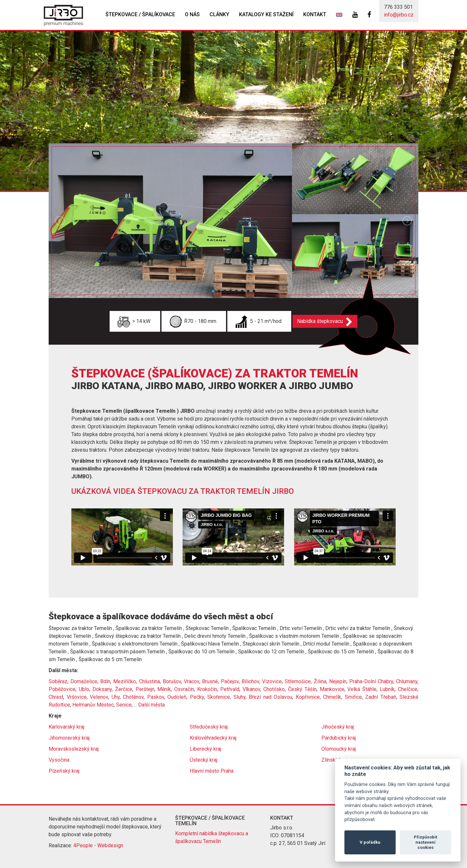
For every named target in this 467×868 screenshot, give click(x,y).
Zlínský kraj (334, 760)
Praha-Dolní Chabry (371, 681)
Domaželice (84, 681)
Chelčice (408, 689)
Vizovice (272, 681)
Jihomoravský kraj (69, 738)
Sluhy (239, 697)
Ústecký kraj (204, 760)
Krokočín (207, 689)
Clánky (219, 14)
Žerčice (124, 689)
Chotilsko (274, 689)
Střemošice (298, 681)
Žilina (320, 681)
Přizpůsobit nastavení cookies (425, 842)
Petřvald (230, 689)
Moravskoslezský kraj (74, 749)
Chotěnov (133, 697)
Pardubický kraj (339, 738)
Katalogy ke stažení (266, 14)
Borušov (172, 681)
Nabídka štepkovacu (322, 321)
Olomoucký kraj (339, 749)
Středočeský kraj (209, 727)
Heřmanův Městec (93, 705)
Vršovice (77, 697)
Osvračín (184, 689)
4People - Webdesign (98, 845)
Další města (151, 705)
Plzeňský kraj (64, 771)
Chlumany (407, 681)
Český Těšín (302, 689)
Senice (124, 705)
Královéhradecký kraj (213, 738)
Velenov (99, 697)
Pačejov (230, 681)
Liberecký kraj (205, 749)
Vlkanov (251, 689)
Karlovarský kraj (66, 727)
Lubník (387, 689)
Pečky (197, 697)
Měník (164, 689)
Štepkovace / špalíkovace (140, 14)
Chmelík (332, 697)
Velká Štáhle (362, 689)
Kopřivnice (308, 697)
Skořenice (219, 697)
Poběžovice (62, 689)
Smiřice (353, 697)
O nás (192, 14)
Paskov (156, 697)
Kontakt (315, 14)
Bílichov (250, 681)
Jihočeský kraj (338, 727)
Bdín (105, 681)
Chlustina (150, 681)
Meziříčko (125, 681)
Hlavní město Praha (212, 771)
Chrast (56, 697)
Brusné (210, 681)
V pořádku (370, 842)
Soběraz (58, 681)
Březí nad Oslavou (270, 697)
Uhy (116, 697)
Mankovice (332, 689)
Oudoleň (177, 697)
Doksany (102, 689)
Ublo (84, 689)
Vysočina (59, 760)
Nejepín (338, 681)
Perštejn (145, 689)
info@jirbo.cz (399, 15)
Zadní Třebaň (381, 697)
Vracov (192, 681)
